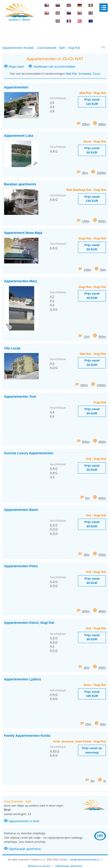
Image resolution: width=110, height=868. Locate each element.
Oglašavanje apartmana (25, 849)
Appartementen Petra (21, 566)
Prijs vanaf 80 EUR (92, 150)
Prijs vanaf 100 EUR (92, 694)
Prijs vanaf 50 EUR (92, 468)
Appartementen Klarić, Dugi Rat (29, 623)
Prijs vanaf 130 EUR (92, 199)
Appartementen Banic (21, 510)
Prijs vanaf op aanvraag (92, 750)
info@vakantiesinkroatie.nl (85, 860)
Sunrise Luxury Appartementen (29, 453)
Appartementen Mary (21, 281)
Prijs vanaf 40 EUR (92, 296)
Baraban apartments (20, 184)
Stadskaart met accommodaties (54, 67)
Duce (97, 74)
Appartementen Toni (20, 397)
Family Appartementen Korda (27, 736)
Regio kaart (16, 67)
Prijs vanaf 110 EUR (92, 102)
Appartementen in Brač (24, 821)
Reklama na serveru (39, 866)
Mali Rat (71, 74)
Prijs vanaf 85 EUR (92, 637)
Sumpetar (85, 74)
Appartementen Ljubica (23, 679)
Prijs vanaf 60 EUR (92, 247)
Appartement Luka (19, 136)
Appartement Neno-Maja (23, 233)
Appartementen (16, 87)
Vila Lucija (12, 348)
